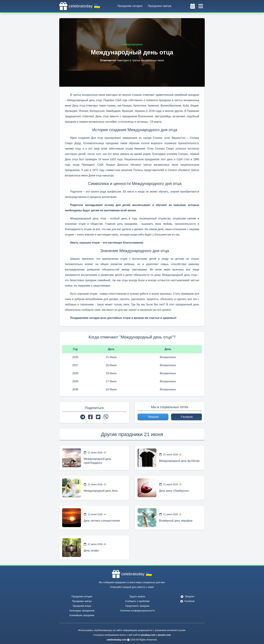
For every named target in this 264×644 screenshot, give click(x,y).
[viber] (106, 417)
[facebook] (90, 417)
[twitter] (98, 417)
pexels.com (164, 635)
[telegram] (83, 417)
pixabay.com (148, 635)
